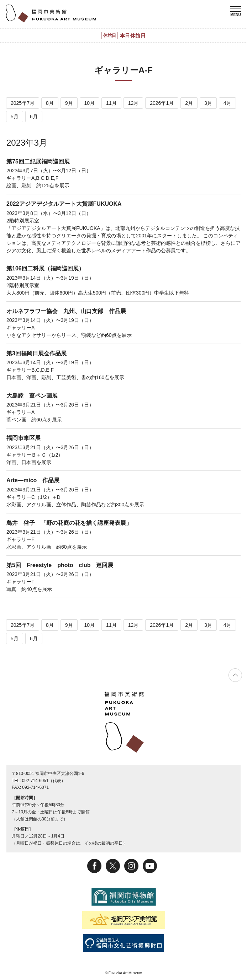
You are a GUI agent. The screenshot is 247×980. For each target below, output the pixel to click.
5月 (15, 117)
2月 (189, 103)
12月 (133, 103)
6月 (34, 117)
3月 (208, 103)
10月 (90, 103)
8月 (50, 103)
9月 (69, 103)
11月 (111, 103)
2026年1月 (162, 103)
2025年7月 (23, 103)
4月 (227, 103)
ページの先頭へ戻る (235, 675)
